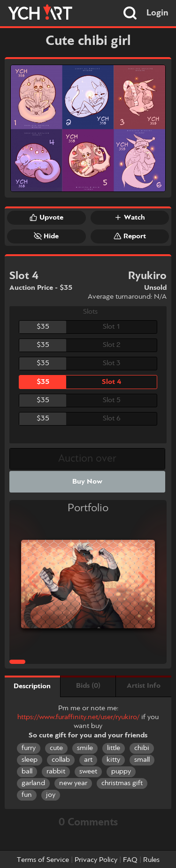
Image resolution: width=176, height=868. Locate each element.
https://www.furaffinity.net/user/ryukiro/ (78, 717)
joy (51, 795)
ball (27, 772)
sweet (88, 772)
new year (73, 783)
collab (61, 760)
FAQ (130, 860)
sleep (30, 760)
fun (27, 795)
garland (33, 783)
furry (29, 748)
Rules (151, 860)
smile (85, 748)
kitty (113, 760)
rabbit (56, 772)
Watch (130, 217)
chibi (142, 748)
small (142, 760)
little (114, 748)
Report (130, 236)
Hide (46, 236)
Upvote (46, 217)
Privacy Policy (96, 860)
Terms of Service (43, 860)
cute (56, 748)
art (88, 760)
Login (157, 13)
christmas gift (122, 783)
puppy (121, 772)
